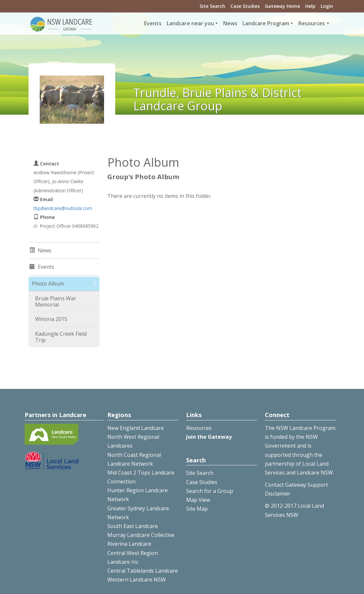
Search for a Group (210, 491)
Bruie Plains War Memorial (56, 301)
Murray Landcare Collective (141, 535)
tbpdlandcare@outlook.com (63, 208)
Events (153, 23)
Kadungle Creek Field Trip (61, 337)
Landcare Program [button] (266, 23)
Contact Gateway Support (296, 485)
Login (327, 6)
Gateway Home (282, 6)
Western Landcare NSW (137, 580)
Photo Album (48, 284)
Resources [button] (312, 23)
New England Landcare (136, 428)
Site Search (212, 6)
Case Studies (245, 6)
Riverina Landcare (129, 544)
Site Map (197, 509)
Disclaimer (278, 494)
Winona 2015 (51, 319)
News (230, 23)
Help (310, 6)
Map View (198, 500)
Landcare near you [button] (190, 23)
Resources (199, 428)
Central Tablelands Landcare (143, 571)
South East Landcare (133, 526)
